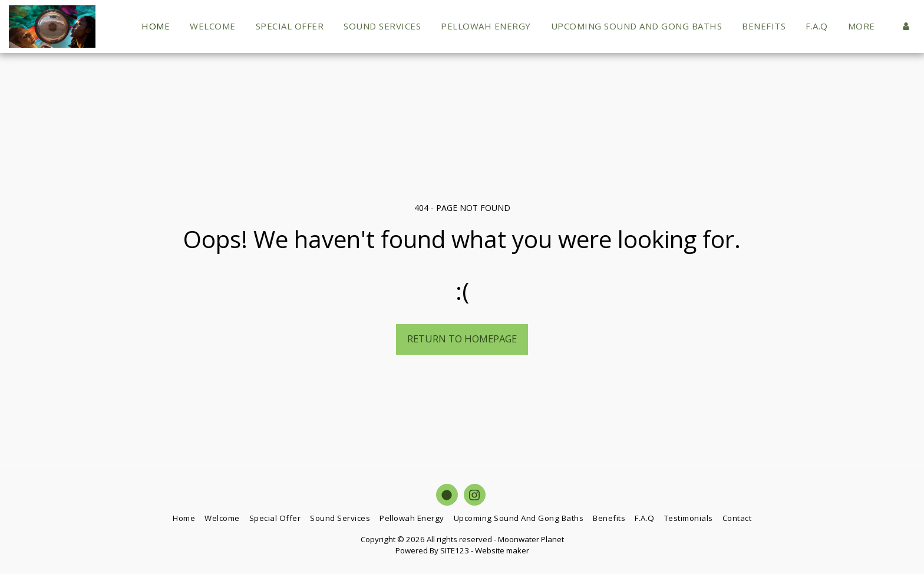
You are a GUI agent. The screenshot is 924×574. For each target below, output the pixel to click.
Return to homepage (462, 339)
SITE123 (455, 550)
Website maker (502, 550)
